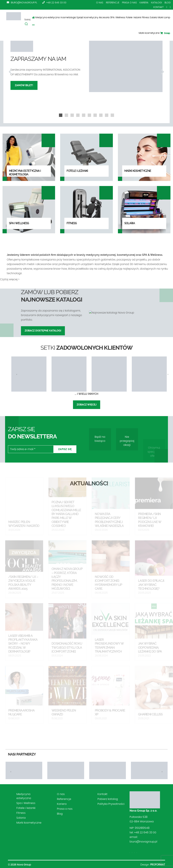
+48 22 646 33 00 (56, 3)
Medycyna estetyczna (24, 796)
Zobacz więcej (87, 405)
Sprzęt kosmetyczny (87, 18)
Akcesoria (104, 18)
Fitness (146, 18)
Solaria (153, 18)
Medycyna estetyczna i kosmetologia (56, 18)
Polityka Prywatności (111, 804)
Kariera (144, 3)
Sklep (165, 33)
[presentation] (10, 72)
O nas (100, 3)
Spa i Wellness (26, 803)
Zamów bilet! (24, 85)
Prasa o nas (129, 3)
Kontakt (158, 7)
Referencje (113, 3)
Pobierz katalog (108, 799)
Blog (168, 3)
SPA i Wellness (118, 18)
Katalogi (156, 3)
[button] (61, 115)
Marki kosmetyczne (149, 33)
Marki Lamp (164, 18)
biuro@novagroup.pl (24, 3)
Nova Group (24, 865)
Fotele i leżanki (134, 18)
